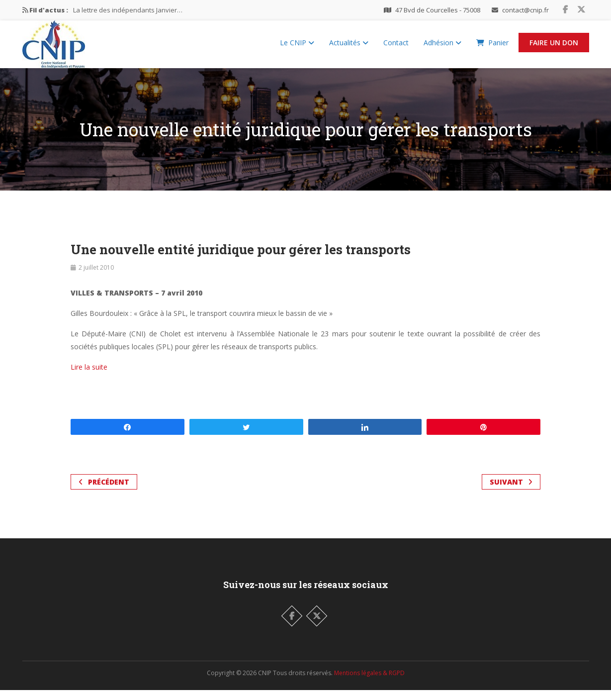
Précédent (104, 492)
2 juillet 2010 (96, 277)
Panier (492, 48)
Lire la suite (89, 377)
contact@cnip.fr (525, 10)
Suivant (511, 492)
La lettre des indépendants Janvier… (128, 10)
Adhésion (442, 48)
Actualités (349, 48)
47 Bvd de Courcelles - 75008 (438, 10)
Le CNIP (297, 48)
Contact (396, 48)
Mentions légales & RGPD (369, 683)
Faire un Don (554, 48)
